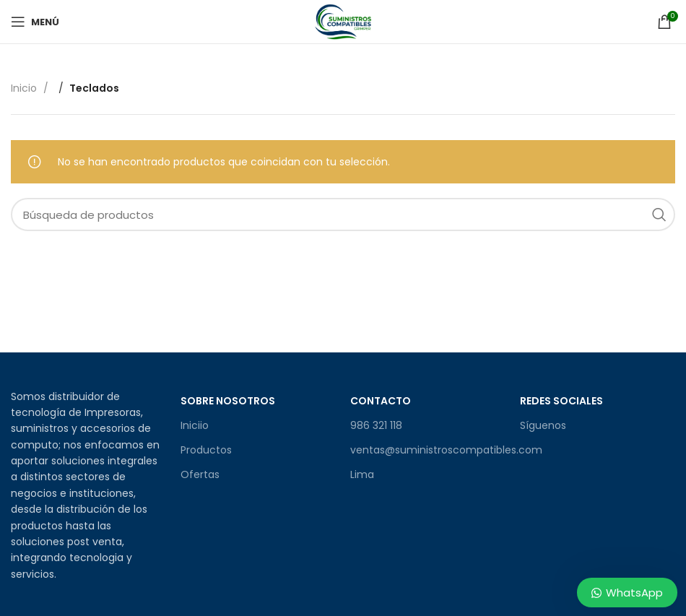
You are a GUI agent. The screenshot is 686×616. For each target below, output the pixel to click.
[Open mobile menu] (35, 22)
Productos (206, 450)
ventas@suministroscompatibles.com (428, 450)
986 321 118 (376, 425)
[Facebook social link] (527, 460)
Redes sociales (561, 401)
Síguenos (543, 425)
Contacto (381, 401)
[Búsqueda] (343, 214)
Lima (362, 474)
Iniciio (195, 425)
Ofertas (200, 474)
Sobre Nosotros (228, 401)
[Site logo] (343, 21)
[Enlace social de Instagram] (543, 460)
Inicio (25, 88)
